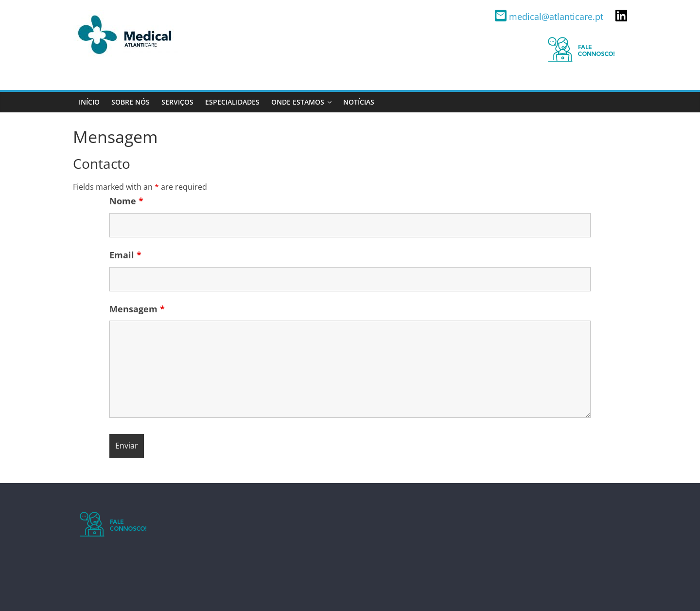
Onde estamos (298, 102)
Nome (126, 201)
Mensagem (137, 309)
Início (89, 102)
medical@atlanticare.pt (550, 17)
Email (125, 255)
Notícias (359, 102)
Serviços (177, 102)
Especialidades (232, 102)
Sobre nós (131, 102)
